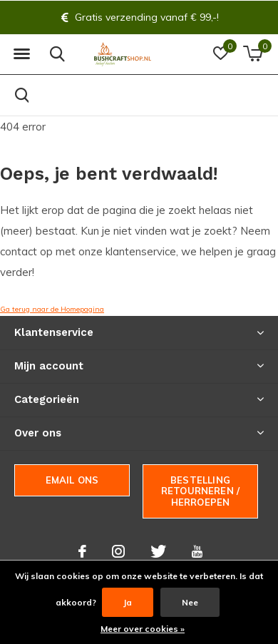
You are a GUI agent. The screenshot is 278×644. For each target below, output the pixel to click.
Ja (128, 602)
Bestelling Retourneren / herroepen (200, 491)
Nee (190, 602)
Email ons (72, 480)
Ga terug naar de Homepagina (52, 309)
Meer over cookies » (143, 629)
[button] (21, 54)
